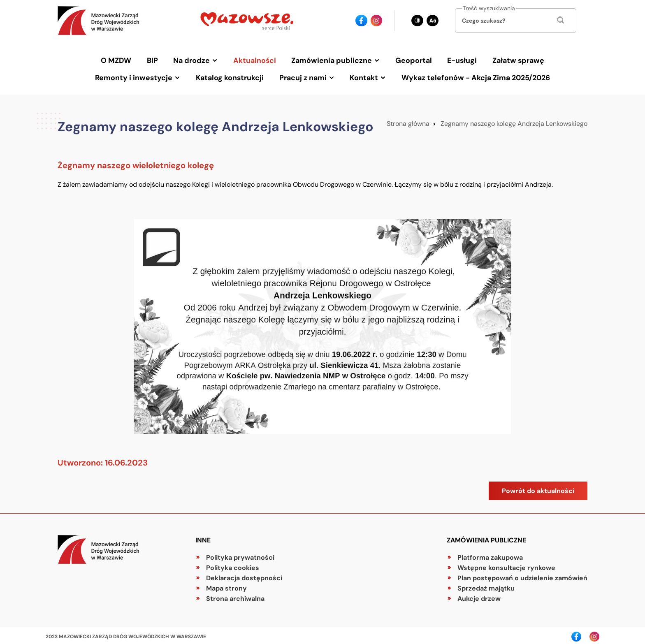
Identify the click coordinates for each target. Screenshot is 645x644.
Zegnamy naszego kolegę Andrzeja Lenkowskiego (514, 122)
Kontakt (363, 76)
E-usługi (461, 60)
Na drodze (194, 60)
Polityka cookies (233, 566)
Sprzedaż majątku (486, 586)
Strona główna (408, 122)
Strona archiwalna (235, 597)
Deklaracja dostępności (244, 576)
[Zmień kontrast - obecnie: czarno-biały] (417, 21)
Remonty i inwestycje (136, 76)
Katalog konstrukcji (231, 76)
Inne (203, 538)
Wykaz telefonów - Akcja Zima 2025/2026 (474, 76)
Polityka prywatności (240, 555)
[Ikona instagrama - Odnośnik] (377, 21)
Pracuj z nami (303, 76)
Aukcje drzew (479, 597)
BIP (155, 60)
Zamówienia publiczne (332, 60)
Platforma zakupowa (490, 555)
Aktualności (256, 60)
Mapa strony (226, 586)
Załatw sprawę (515, 60)
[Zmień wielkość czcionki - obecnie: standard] (433, 21)
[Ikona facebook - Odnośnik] (361, 21)
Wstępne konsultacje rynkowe (506, 566)
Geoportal (413, 60)
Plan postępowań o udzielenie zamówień (522, 576)
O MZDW (119, 60)
